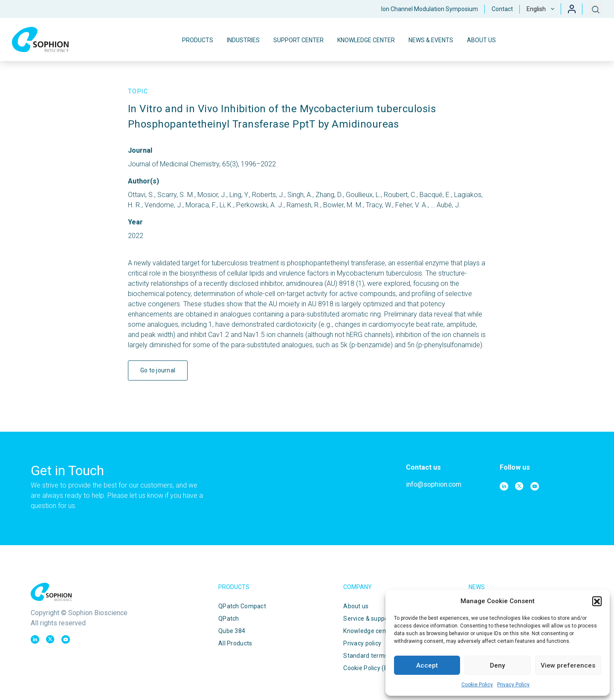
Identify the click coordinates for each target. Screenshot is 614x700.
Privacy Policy (513, 685)
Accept (427, 665)
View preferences (568, 665)
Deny (497, 665)
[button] (597, 601)
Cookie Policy (477, 685)
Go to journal (158, 370)
